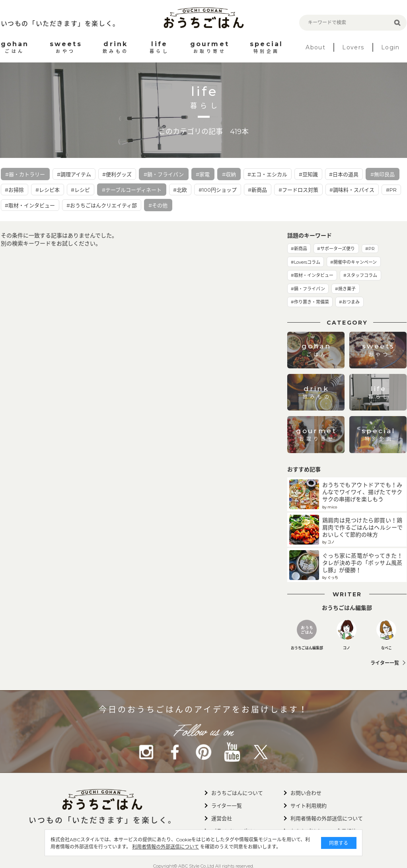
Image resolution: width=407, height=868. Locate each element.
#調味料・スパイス (352, 190)
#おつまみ (349, 302)
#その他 (158, 205)
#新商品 (257, 190)
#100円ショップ (218, 190)
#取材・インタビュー (30, 205)
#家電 (203, 174)
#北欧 (180, 190)
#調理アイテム (74, 174)
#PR (391, 190)
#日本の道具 (344, 174)
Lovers (353, 47)
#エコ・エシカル (267, 174)
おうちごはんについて (237, 793)
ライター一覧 (385, 663)
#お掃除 (14, 190)
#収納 (229, 174)
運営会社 (222, 818)
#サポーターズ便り (336, 249)
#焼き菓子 (345, 289)
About (315, 47)
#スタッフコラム (360, 275)
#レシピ (80, 190)
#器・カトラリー (25, 174)
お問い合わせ (306, 793)
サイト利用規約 (309, 806)
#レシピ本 (48, 190)
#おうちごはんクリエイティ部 (102, 205)
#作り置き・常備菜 (310, 302)
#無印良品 (383, 174)
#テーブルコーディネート (132, 190)
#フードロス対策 (298, 190)
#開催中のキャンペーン (353, 262)
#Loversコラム (306, 262)
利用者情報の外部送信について (166, 847)
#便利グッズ (117, 174)
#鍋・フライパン (164, 174)
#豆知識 (308, 174)
